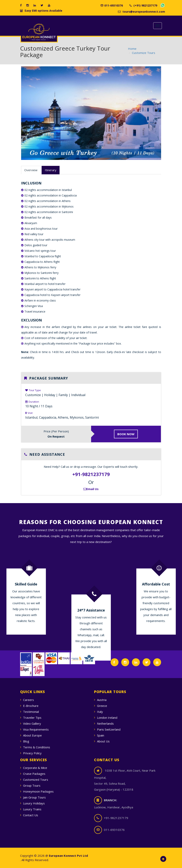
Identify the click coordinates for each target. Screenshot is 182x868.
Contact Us (31, 815)
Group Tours (32, 785)
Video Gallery (32, 723)
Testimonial (31, 712)
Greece (102, 706)
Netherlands (105, 723)
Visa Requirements (36, 729)
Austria (102, 700)
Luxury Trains (32, 809)
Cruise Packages (34, 774)
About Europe (32, 735)
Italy (100, 712)
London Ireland (107, 718)
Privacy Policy (32, 753)
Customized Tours (36, 780)
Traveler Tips (32, 718)
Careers (28, 700)
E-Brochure (31, 706)
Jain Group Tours (34, 797)
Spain (101, 735)
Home (132, 49)
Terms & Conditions (37, 747)
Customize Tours (144, 53)
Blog (26, 741)
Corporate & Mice (35, 768)
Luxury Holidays (34, 803)
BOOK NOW (126, 434)
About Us (103, 741)
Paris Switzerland (109, 729)
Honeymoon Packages (38, 791)
